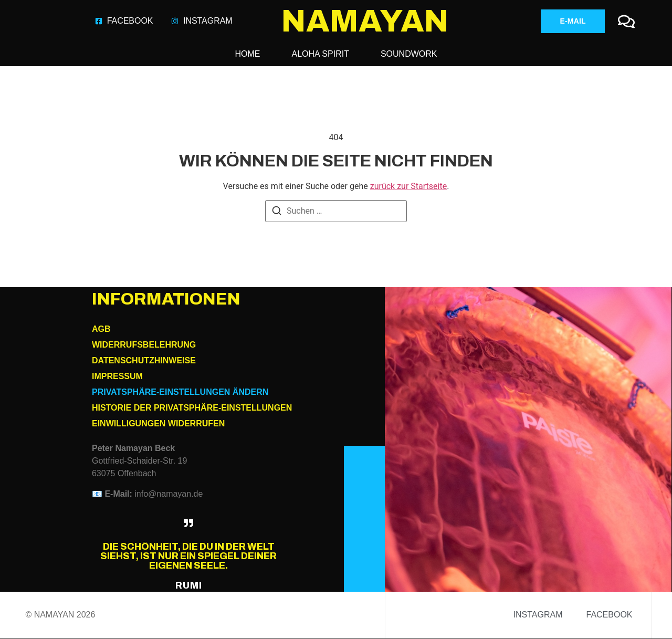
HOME (248, 54)
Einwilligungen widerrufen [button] (158, 423)
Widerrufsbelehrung (144, 345)
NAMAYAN (365, 21)
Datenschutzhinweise (144, 360)
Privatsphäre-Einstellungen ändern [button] (180, 392)
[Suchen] (277, 212)
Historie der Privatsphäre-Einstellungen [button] (192, 408)
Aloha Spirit (321, 54)
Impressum (117, 376)
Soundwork (409, 54)
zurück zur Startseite (408, 186)
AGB (101, 329)
